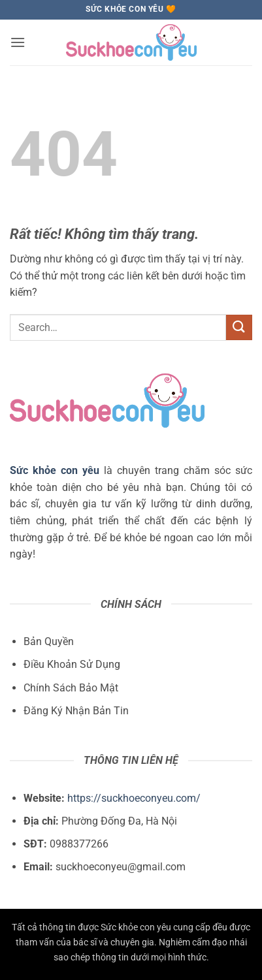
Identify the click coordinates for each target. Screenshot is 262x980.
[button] (18, 42)
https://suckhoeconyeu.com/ (134, 798)
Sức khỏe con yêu (55, 470)
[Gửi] (239, 327)
